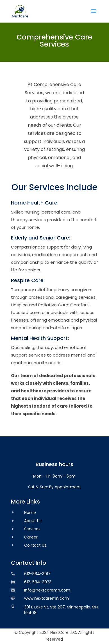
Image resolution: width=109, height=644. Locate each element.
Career (31, 537)
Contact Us (35, 545)
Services (32, 529)
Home (30, 513)
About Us (33, 521)
